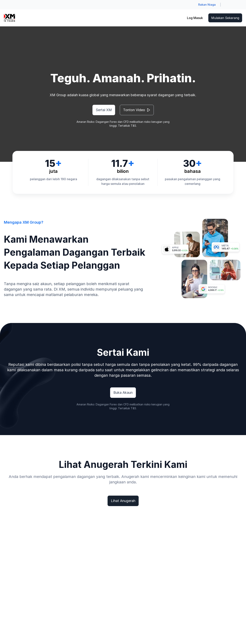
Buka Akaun (123, 393)
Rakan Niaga (207, 5)
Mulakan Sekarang (225, 18)
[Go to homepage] (10, 18)
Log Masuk (195, 18)
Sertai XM (104, 110)
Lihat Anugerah (123, 501)
